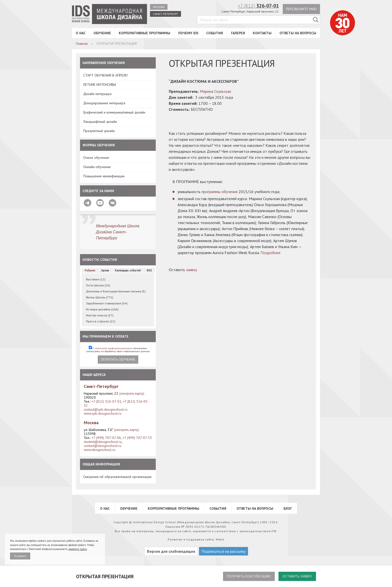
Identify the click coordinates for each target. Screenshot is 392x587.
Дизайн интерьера (97, 94)
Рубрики (90, 270)
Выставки (96, 279)
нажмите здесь (78, 549)
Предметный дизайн (99, 131)
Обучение (102, 33)
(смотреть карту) (132, 393)
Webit (220, 539)
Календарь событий (128, 270)
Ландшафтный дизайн (100, 122)
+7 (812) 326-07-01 (106, 401)
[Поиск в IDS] (316, 20)
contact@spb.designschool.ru (106, 409)
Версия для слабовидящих (171, 551)
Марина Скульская (215, 91)
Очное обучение (96, 158)
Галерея (238, 33)
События (215, 33)
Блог (288, 508)
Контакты (262, 33)
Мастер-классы (100, 315)
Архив (105, 270)
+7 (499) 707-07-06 (106, 438)
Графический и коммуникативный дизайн (114, 112)
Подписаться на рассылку (223, 551)
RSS (149, 270)
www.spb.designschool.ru (103, 413)
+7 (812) (258, 6)
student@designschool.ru (103, 442)
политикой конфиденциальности (114, 348)
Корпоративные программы (144, 33)
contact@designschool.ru (102, 446)
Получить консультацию (249, 576)
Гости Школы (98, 285)
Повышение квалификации (104, 176)
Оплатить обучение (118, 359)
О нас (81, 33)
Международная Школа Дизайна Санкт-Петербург (118, 232)
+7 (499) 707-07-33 (137, 438)
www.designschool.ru (99, 450)
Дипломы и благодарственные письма (116, 291)
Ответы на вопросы (298, 33)
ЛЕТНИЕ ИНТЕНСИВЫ (100, 85)
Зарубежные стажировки (107, 303)
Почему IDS (188, 33)
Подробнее (270, 253)
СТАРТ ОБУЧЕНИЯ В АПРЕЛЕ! (106, 75)
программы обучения (219, 192)
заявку (191, 270)
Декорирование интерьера (104, 103)
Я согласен (20, 556)
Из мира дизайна (102, 309)
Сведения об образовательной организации (117, 477)
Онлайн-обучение (97, 167)
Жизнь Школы (100, 297)
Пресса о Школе (101, 321)
